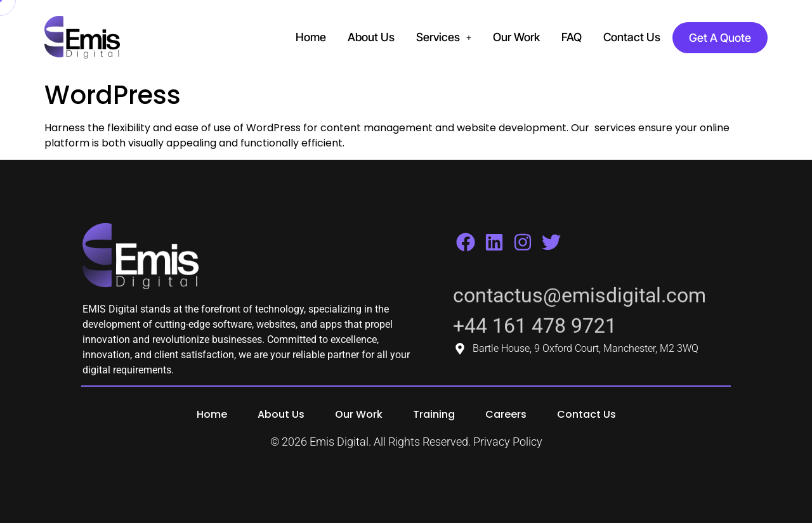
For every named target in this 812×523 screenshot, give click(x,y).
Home (311, 37)
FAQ (572, 37)
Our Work (516, 37)
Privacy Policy (508, 442)
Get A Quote (720, 38)
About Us (371, 37)
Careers (506, 415)
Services (444, 37)
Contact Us (632, 37)
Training (434, 415)
